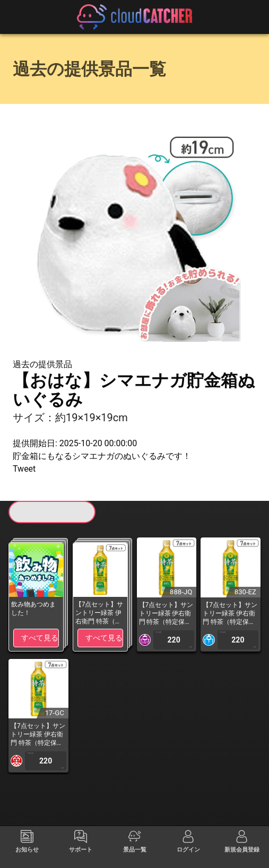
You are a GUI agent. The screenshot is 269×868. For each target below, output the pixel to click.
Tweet (24, 469)
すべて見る (40, 638)
